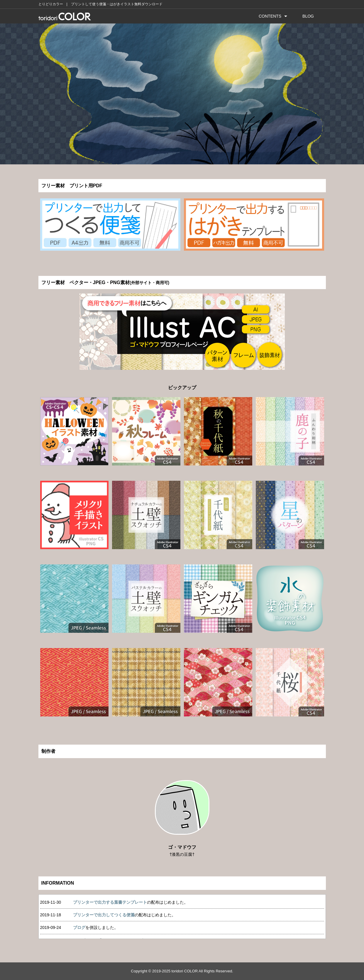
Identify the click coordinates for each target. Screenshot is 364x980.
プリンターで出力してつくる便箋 (104, 915)
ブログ (79, 927)
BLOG (308, 16)
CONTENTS (270, 16)
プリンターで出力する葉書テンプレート (110, 902)
